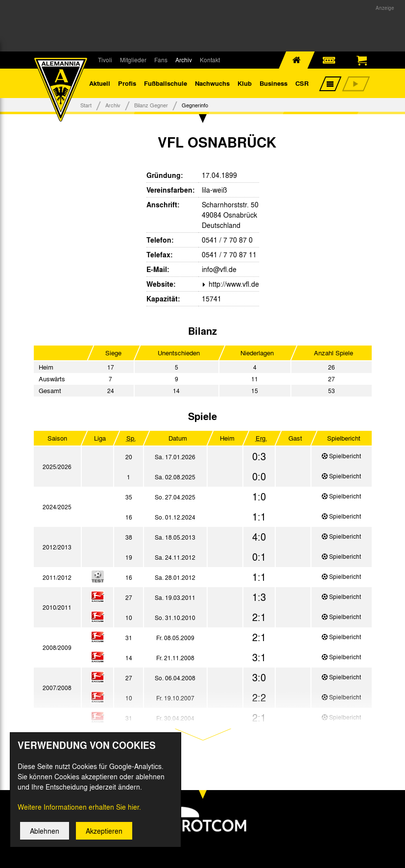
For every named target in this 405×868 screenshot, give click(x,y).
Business (274, 83)
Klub (245, 83)
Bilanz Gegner (151, 105)
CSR (302, 83)
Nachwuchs (212, 83)
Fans (161, 60)
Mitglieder (133, 60)
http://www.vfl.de (233, 284)
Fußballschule (166, 83)
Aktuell (100, 83)
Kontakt (210, 60)
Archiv (184, 60)
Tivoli (105, 60)
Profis (127, 83)
